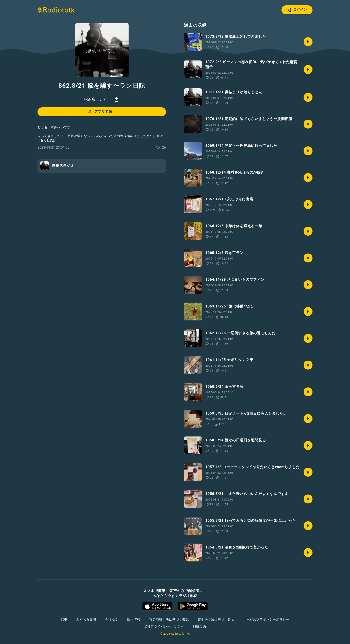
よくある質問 (86, 619)
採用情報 (134, 619)
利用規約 (199, 626)
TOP (64, 619)
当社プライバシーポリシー (164, 626)
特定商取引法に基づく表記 (169, 619)
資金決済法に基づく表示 (216, 619)
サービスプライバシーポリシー (266, 619)
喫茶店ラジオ (96, 99)
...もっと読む (47, 140)
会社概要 (111, 619)
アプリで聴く (101, 112)
